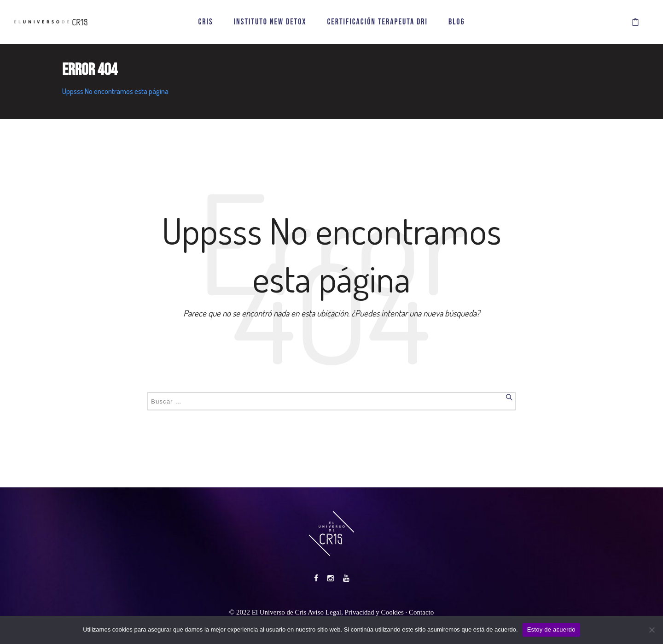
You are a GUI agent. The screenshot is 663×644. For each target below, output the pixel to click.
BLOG (457, 22)
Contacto (421, 612)
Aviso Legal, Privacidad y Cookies (355, 612)
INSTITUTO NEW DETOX (270, 22)
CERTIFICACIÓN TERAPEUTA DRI (377, 22)
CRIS (205, 22)
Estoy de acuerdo (551, 629)
